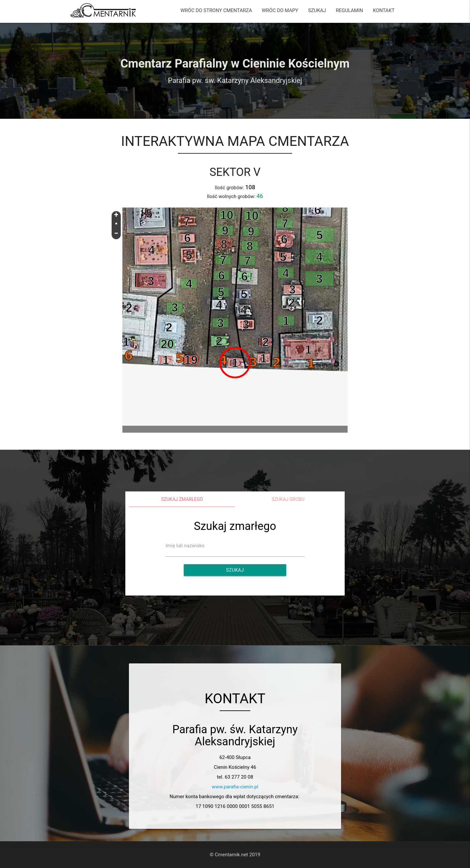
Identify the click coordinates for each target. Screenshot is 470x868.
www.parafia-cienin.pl (235, 787)
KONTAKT (384, 10)
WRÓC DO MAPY (280, 10)
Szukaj (235, 570)
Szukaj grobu (288, 499)
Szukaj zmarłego (182, 499)
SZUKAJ (317, 10)
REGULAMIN (350, 10)
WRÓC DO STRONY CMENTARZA (216, 10)
